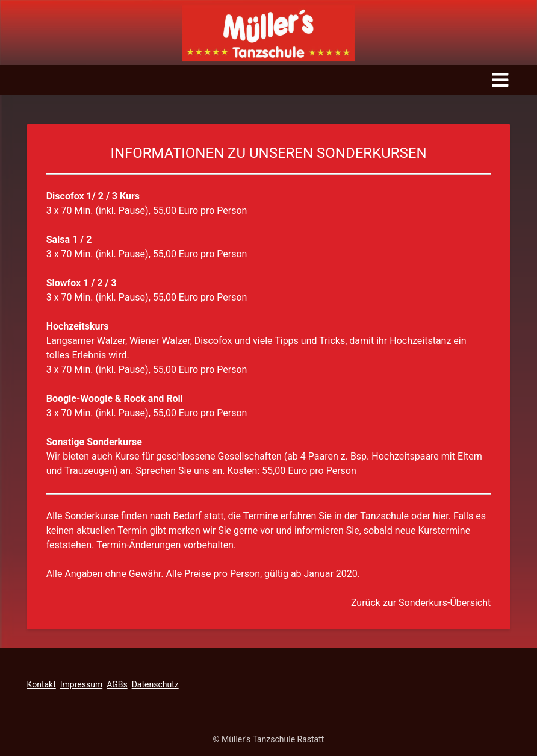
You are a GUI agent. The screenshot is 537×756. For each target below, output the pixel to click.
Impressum (81, 684)
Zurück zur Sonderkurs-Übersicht (421, 603)
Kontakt (42, 684)
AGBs (117, 684)
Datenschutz (155, 684)
